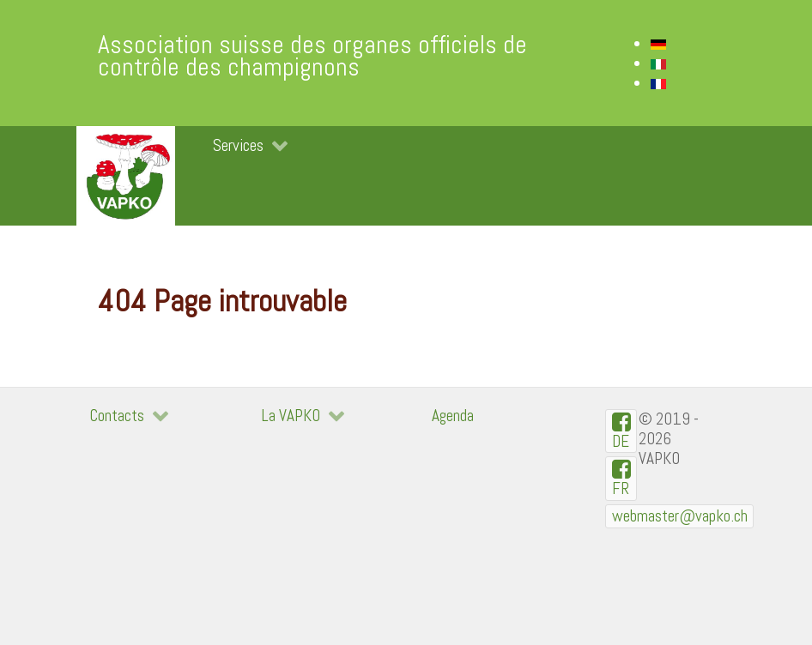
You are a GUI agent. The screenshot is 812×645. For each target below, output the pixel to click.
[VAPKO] (126, 176)
